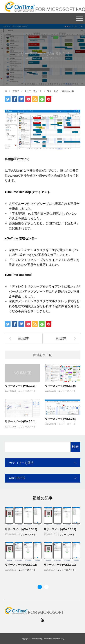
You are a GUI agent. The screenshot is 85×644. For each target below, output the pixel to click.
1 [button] (40, 587)
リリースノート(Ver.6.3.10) (60, 565)
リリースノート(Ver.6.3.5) (60, 419)
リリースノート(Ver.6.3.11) (21, 565)
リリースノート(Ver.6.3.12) (60, 529)
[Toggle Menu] (79, 19)
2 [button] (46, 587)
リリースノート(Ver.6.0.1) (20, 421)
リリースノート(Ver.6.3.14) (21, 529)
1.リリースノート (51, 58)
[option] (44, 539)
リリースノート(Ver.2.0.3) (20, 386)
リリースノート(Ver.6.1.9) (60, 386)
